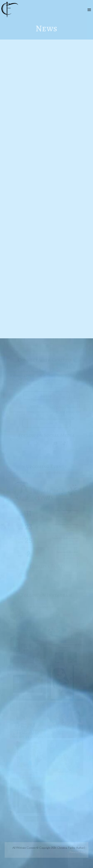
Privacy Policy (77, 852)
